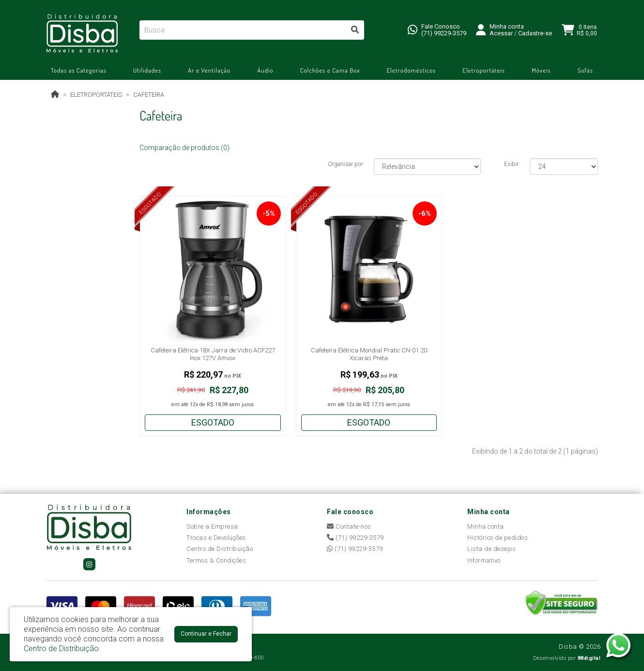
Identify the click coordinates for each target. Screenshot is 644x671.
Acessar (501, 33)
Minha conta (486, 526)
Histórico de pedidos (498, 538)
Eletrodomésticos (411, 70)
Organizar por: (346, 164)
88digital (589, 658)
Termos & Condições (216, 560)
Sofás (585, 70)
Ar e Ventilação (209, 70)
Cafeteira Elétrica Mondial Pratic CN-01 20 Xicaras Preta (369, 354)
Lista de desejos (491, 549)
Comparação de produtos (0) (184, 148)
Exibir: (512, 164)
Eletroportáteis (484, 70)
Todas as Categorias (79, 70)
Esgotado (213, 422)
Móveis (541, 70)
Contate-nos (349, 526)
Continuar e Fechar (206, 634)
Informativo (484, 560)
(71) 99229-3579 (444, 33)
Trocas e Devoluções (216, 538)
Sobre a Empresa (212, 526)
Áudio (265, 70)
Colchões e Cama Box (330, 70)
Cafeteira (149, 95)
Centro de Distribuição (220, 549)
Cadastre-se (535, 33)
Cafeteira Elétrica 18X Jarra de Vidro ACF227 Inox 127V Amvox (213, 354)
